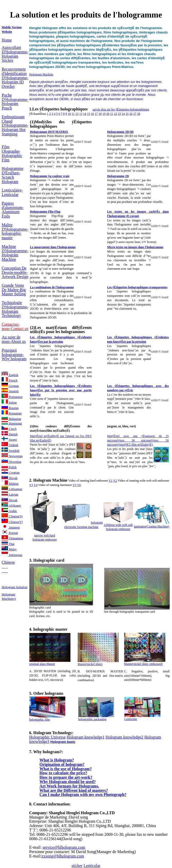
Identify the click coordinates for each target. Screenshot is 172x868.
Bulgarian (11, 419)
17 (96, 114)
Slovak (9, 478)
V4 (36, 485)
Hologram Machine (41, 74)
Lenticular (131, 719)
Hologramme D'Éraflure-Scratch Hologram (12, 175)
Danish (10, 434)
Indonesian (12, 555)
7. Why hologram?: (46, 752)
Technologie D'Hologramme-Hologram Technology (15, 309)
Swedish (10, 451)
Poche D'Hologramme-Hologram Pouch (15, 102)
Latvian (10, 494)
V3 (31, 485)
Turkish (10, 445)
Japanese (11, 527)
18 (100, 114)
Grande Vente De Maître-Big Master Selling (14, 290)
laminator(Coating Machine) (152, 526)
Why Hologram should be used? (68, 782)
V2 (115, 481)
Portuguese (12, 397)
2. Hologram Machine (48, 480)
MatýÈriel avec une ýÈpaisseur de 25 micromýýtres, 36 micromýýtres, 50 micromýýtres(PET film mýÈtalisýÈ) (138, 440)
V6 (79, 485)
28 (139, 114)
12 (77, 114)
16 (92, 114)
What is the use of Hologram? (66, 769)
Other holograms (48, 693)
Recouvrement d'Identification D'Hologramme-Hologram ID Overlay (15, 78)
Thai (8, 544)
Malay (9, 549)
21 (112, 114)
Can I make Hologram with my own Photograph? (83, 795)
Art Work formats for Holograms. (69, 786)
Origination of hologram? (62, 764)
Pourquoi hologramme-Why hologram (14, 355)
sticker (77, 866)
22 (115, 114)
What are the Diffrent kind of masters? (74, 790)
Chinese (8, 562)
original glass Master (42, 664)
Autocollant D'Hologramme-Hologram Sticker (15, 54)
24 (123, 114)
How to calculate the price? (64, 773)
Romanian (11, 413)
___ (5, 566)
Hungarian (12, 423)
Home (7, 40)
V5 (74, 485)
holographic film (40, 719)
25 (127, 114)
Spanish (10, 391)
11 (73, 114)
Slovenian (11, 462)
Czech (9, 429)
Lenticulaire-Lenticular (12, 192)
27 (135, 114)
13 (81, 114)
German (10, 386)
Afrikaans (11, 506)
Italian (9, 403)
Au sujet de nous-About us (14, 339)
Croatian (10, 473)
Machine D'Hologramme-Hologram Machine (15, 253)
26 (131, 114)
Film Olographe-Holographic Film (12, 153)
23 (119, 114)
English (10, 375)
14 (85, 114)
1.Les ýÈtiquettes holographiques (59, 109)
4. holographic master (48, 629)
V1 (111, 481)
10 (69, 114)
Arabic (9, 511)
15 (88, 114)
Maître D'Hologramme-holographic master (15, 231)
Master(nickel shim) (90, 664)
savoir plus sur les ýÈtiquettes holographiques (121, 109)
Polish (9, 467)
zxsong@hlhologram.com (63, 856)
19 (104, 114)
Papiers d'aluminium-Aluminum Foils (13, 210)
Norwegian (12, 456)
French (9, 380)
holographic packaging (92, 719)
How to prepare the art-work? (66, 777)
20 (108, 114)
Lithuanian (12, 489)
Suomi (9, 440)
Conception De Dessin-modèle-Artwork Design (15, 272)
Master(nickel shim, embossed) (143, 664)
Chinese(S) (12, 516)
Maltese (10, 484)
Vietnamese (12, 538)
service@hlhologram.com (64, 847)
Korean (10, 533)
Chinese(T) (12, 522)
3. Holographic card (47, 560)
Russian (10, 408)
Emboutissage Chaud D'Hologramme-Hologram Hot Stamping (15, 125)
